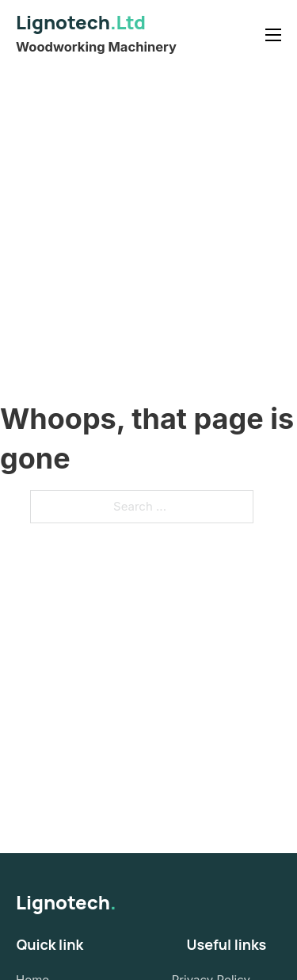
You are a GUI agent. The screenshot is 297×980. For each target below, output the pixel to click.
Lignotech (81, 22)
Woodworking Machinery (96, 47)
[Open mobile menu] (273, 35)
